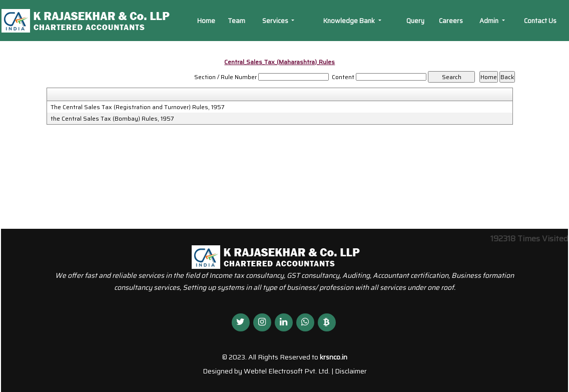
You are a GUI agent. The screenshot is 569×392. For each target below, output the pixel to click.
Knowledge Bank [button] (350, 21)
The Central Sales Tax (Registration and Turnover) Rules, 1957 (138, 107)
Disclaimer (351, 371)
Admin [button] (490, 21)
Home (206, 21)
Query (415, 21)
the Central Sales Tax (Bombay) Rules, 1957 (112, 119)
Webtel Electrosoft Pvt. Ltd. (287, 371)
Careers (451, 21)
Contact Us (540, 21)
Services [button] (276, 21)
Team (236, 21)
